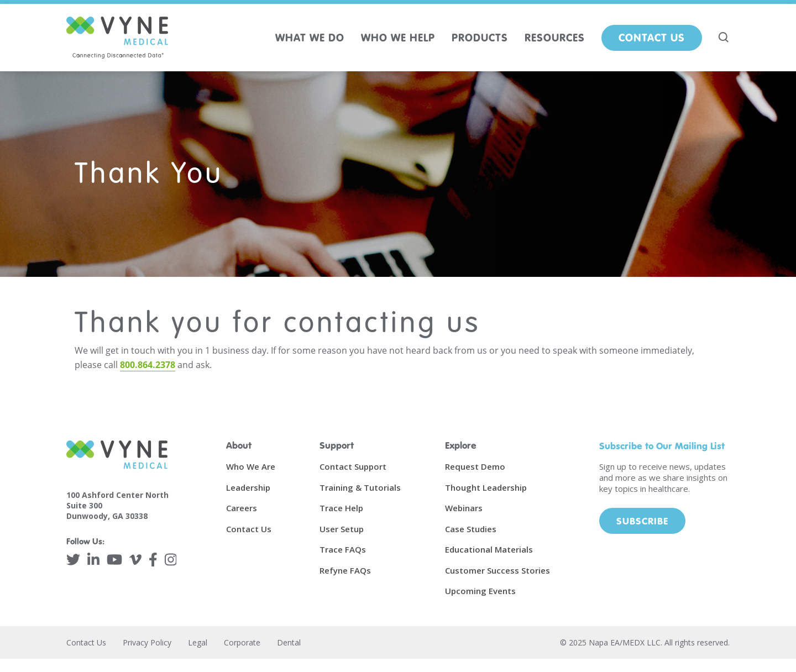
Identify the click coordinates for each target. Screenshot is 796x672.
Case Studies (471, 529)
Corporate (242, 642)
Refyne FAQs (345, 570)
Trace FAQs (343, 549)
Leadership (248, 487)
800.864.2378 (148, 365)
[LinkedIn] (93, 560)
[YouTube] (114, 560)
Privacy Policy (147, 642)
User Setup (342, 529)
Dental (289, 642)
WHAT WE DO (310, 37)
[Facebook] (153, 560)
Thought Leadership (486, 487)
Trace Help (341, 508)
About (239, 445)
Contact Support (353, 466)
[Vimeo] (135, 560)
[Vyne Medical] (117, 38)
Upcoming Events (480, 591)
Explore (461, 445)
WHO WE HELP (398, 37)
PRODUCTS (480, 37)
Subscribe (642, 521)
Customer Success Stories (498, 570)
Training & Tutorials (360, 487)
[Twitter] (73, 560)
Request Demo (475, 466)
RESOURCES (555, 37)
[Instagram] (171, 560)
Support (337, 445)
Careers (242, 508)
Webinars (464, 508)
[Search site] (724, 38)
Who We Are (251, 466)
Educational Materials (489, 549)
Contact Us (652, 37)
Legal (198, 642)
